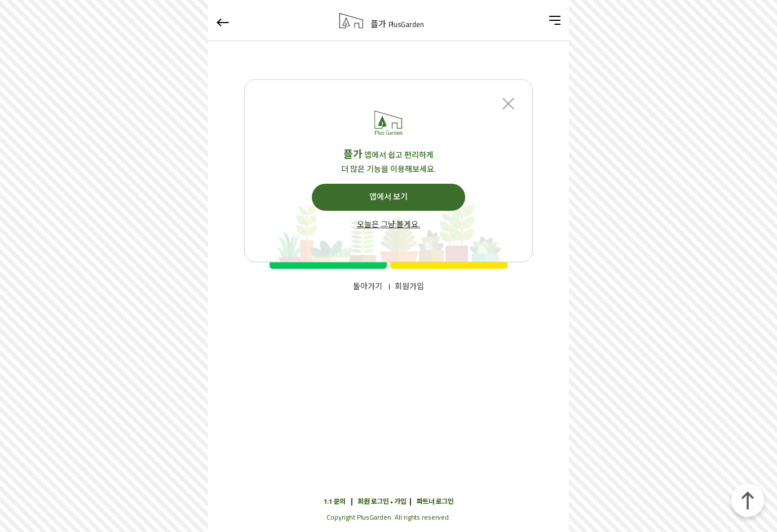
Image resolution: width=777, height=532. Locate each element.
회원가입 (409, 287)
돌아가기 (368, 287)
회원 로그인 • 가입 (382, 501)
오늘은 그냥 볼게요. (388, 225)
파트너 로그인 (435, 501)
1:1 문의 (335, 501)
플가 (397, 24)
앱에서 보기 (388, 197)
